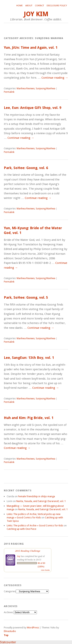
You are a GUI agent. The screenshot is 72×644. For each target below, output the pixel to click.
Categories (10, 591)
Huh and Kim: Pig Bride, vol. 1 (29, 418)
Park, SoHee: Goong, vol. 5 (26, 297)
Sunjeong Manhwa (46, 89)
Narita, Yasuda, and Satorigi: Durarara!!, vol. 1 (41, 501)
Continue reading (55, 78)
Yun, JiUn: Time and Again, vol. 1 (31, 47)
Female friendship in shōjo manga (36, 496)
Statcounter (8, 642)
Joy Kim (36, 14)
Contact (39, 6)
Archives (8, 612)
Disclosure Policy (57, 6)
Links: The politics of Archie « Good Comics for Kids (35, 525)
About (29, 6)
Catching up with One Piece (22, 529)
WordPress (33, 628)
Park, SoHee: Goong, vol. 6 (26, 168)
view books (45, 570)
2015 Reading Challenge (28, 551)
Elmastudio (10, 631)
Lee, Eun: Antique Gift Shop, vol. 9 (33, 108)
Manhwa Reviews (26, 89)
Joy (19, 556)
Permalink (9, 92)
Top (6, 635)
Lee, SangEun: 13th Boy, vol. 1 (29, 358)
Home (19, 6)
